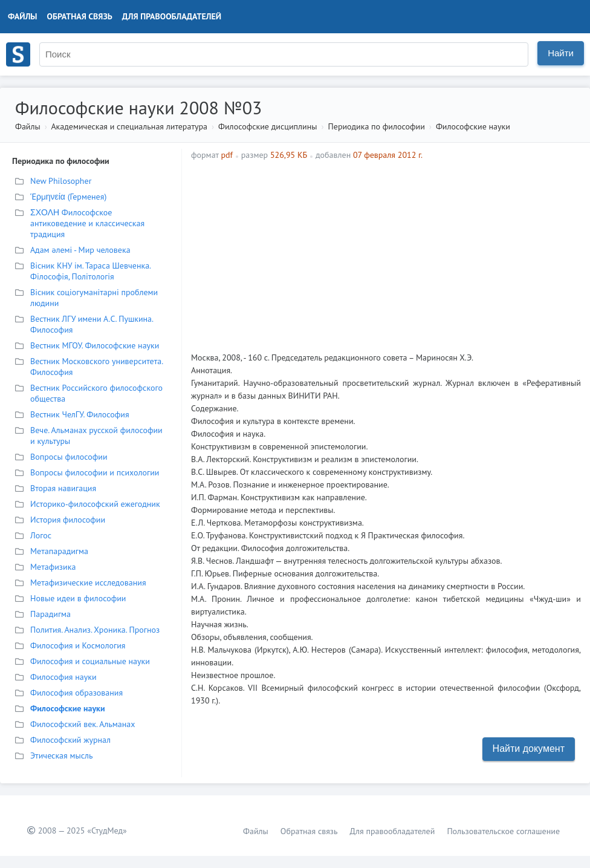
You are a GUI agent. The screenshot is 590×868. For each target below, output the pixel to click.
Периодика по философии (377, 126)
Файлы (23, 16)
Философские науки (473, 126)
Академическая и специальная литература (129, 126)
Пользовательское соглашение (503, 831)
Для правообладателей (172, 16)
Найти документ (529, 749)
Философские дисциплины (267, 126)
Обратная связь (80, 16)
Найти (561, 53)
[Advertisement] (449, 252)
